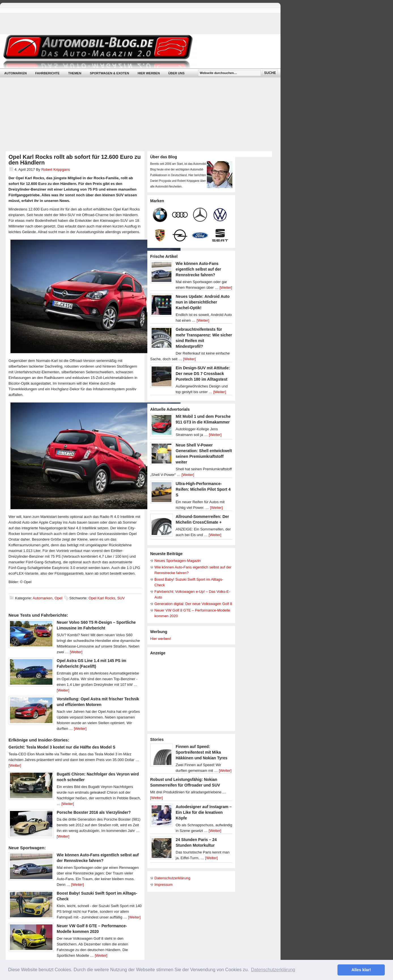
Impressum (163, 885)
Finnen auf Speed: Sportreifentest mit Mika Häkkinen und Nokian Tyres (202, 752)
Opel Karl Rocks (102, 598)
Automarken (15, 73)
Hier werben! (161, 639)
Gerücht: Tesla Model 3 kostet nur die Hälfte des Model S (62, 747)
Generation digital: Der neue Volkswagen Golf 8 (193, 604)
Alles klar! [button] (361, 970)
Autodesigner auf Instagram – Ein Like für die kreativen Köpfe (204, 812)
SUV (121, 598)
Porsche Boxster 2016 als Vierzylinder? (94, 812)
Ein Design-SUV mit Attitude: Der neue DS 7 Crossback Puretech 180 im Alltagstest (203, 374)
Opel (58, 598)
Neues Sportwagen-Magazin (178, 561)
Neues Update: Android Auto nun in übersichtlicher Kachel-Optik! (203, 302)
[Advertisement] (193, 693)
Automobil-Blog (136, 51)
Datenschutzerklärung (172, 878)
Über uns (176, 73)
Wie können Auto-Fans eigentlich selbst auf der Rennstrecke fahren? (198, 269)
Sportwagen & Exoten (110, 73)
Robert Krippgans (56, 169)
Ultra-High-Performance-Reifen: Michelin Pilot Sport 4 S (203, 489)
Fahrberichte (47, 73)
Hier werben (149, 73)
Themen (75, 73)
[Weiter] (76, 652)
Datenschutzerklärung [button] (273, 970)
